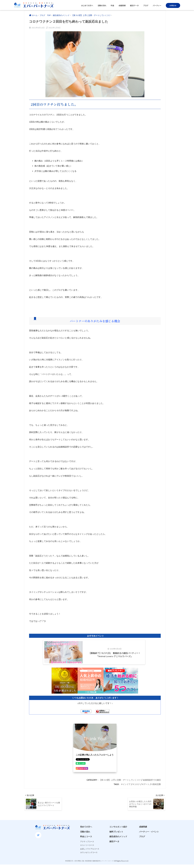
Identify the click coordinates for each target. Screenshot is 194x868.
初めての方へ (86, 834)
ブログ (146, 5)
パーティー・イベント (149, 839)
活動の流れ (102, 5)
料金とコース (86, 844)
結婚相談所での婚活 (152, 787)
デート (146, 791)
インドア (127, 791)
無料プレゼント (116, 839)
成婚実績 (122, 5)
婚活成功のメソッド (118, 844)
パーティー (157, 5)
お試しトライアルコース (90, 856)
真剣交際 (157, 791)
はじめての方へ (87, 5)
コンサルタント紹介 (118, 834)
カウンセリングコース (89, 860)
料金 (112, 5)
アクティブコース (87, 849)
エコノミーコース (87, 853)
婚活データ (134, 5)
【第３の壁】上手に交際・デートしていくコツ (120, 787)
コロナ (137, 791)
